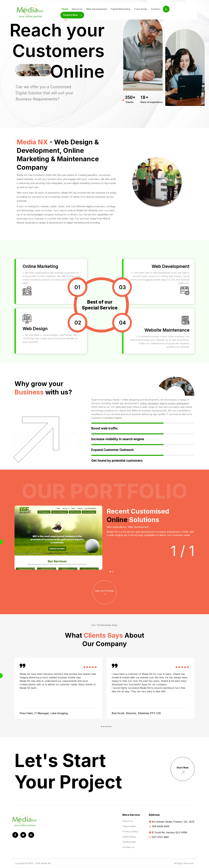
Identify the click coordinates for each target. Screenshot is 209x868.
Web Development (97, 9)
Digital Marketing (121, 9)
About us (127, 821)
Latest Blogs (129, 837)
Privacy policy (130, 831)
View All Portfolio (105, 593)
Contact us (128, 847)
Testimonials (129, 842)
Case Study (141, 9)
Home (65, 9)
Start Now (183, 771)
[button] (110, 572)
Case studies (129, 826)
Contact (156, 9)
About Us (77, 9)
